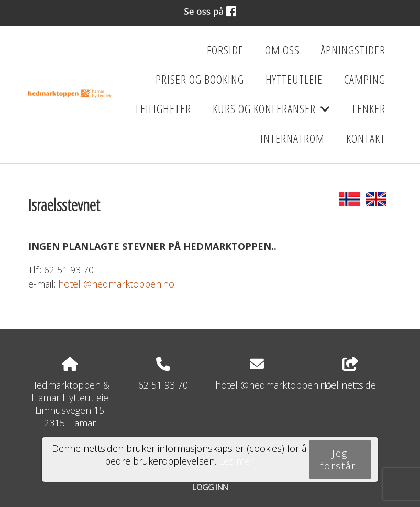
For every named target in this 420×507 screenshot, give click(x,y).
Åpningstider (353, 50)
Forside (225, 50)
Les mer (236, 461)
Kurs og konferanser (272, 112)
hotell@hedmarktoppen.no (116, 284)
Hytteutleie (294, 79)
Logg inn (210, 487)
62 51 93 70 (163, 385)
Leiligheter (163, 109)
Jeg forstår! (340, 459)
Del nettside (350, 374)
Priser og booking (200, 79)
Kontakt (366, 139)
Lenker (369, 109)
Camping (365, 79)
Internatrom (292, 139)
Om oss (282, 50)
